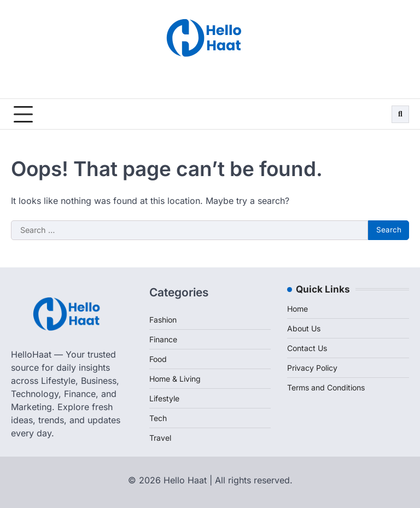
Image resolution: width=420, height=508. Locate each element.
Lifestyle (164, 398)
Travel (160, 438)
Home (297, 309)
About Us (304, 328)
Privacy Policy (312, 368)
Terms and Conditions (326, 387)
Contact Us (307, 348)
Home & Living (175, 379)
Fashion (163, 320)
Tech (158, 418)
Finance (163, 339)
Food (158, 359)
